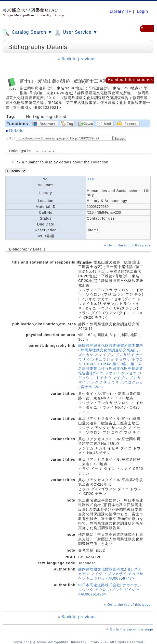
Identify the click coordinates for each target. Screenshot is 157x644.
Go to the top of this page (129, 245)
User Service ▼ (76, 32)
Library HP (120, 11)
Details (16, 131)
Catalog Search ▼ (27, 32)
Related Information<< (131, 80)
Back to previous (78, 59)
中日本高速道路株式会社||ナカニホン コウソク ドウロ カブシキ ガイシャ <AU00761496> (110, 590)
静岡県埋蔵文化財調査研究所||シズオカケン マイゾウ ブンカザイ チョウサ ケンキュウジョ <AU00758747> (111, 574)
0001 (91, 179)
